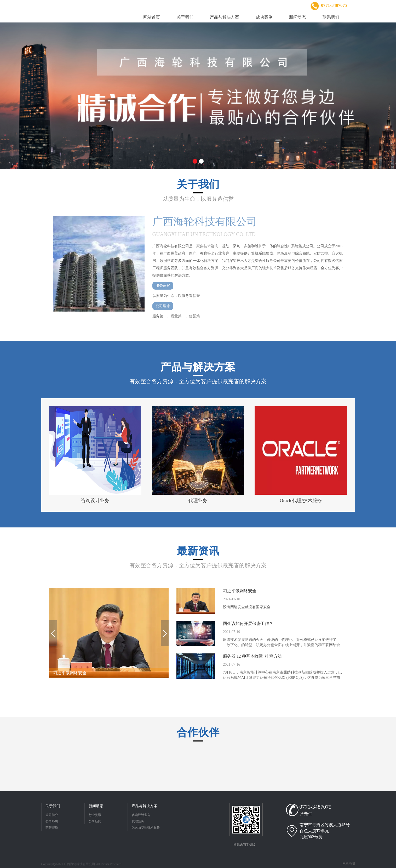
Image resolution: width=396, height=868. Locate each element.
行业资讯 (95, 815)
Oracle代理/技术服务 (146, 827)
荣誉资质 (52, 827)
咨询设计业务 (141, 815)
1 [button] (195, 161)
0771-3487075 (316, 807)
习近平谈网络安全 (240, 591)
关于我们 (53, 806)
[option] (198, 96)
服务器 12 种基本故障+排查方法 (252, 656)
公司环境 (52, 821)
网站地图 (349, 864)
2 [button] (201, 161)
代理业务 (138, 821)
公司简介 (52, 815)
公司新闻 (95, 821)
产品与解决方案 (145, 806)
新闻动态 (96, 806)
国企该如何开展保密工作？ (248, 623)
